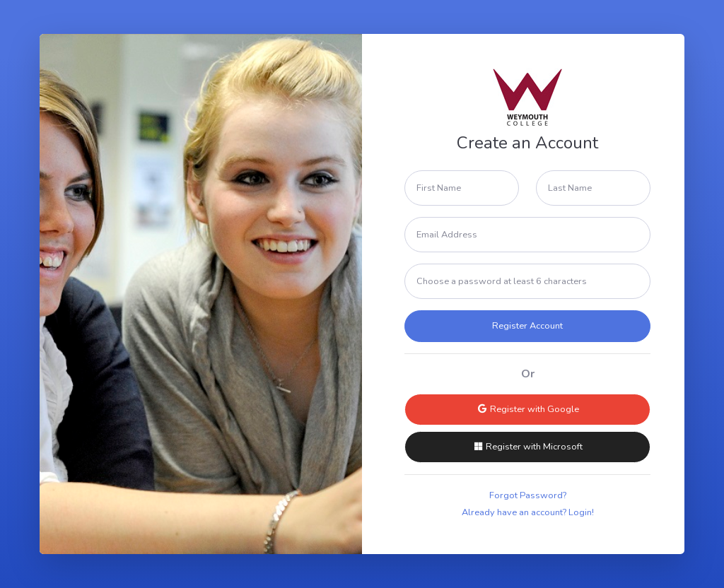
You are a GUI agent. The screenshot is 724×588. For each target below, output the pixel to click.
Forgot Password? (528, 495)
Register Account (527, 326)
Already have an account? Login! (528, 512)
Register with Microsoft (527, 447)
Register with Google (528, 409)
